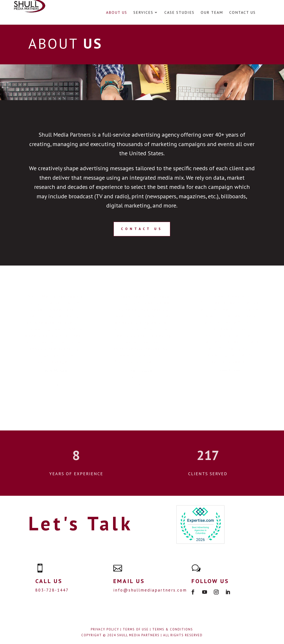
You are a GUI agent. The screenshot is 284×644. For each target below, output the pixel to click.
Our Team (212, 13)
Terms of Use (136, 629)
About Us (117, 13)
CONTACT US (142, 229)
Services (143, 13)
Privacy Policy (105, 629)
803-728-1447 (52, 590)
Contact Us (242, 13)
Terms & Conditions (173, 629)
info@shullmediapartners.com (150, 590)
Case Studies (179, 13)
